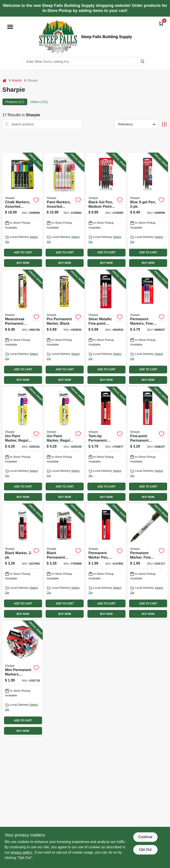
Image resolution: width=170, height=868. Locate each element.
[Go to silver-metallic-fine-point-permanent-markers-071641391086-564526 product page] (106, 328)
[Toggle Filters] (164, 124)
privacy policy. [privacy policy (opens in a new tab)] (22, 852)
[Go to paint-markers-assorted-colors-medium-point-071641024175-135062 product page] (64, 211)
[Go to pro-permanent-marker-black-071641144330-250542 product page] (64, 328)
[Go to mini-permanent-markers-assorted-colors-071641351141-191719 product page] (23, 679)
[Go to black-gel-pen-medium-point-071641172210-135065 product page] (106, 211)
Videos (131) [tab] (39, 102)
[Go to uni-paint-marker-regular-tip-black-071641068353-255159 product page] (64, 445)
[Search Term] (85, 62)
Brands (17, 80)
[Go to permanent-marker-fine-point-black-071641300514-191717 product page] (148, 562)
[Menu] (10, 27)
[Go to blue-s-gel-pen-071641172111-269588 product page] (148, 211)
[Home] (4, 81)
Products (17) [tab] (15, 102)
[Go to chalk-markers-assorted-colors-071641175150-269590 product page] (23, 211)
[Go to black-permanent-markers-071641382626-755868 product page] (64, 562)
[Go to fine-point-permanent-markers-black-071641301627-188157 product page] (148, 445)
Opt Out (145, 850)
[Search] (143, 61)
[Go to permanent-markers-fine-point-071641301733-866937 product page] (148, 328)
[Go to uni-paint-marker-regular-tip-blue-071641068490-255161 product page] (23, 445)
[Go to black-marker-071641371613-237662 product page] (23, 562)
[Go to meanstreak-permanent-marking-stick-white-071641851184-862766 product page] (23, 328)
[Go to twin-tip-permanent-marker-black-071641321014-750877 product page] (106, 445)
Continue (145, 837)
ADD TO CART (23, 252)
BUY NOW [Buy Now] (23, 263)
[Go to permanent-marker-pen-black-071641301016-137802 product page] (106, 562)
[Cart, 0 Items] (161, 24)
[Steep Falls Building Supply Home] (58, 37)
